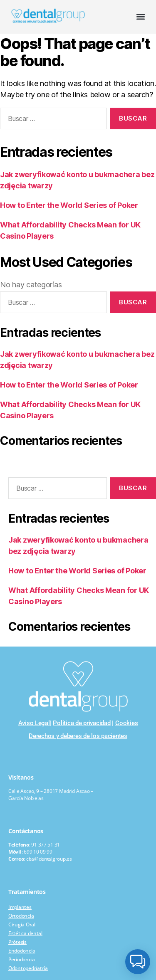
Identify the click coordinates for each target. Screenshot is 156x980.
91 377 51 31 (46, 845)
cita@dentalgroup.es (49, 859)
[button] (141, 17)
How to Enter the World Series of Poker (69, 205)
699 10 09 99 (38, 852)
